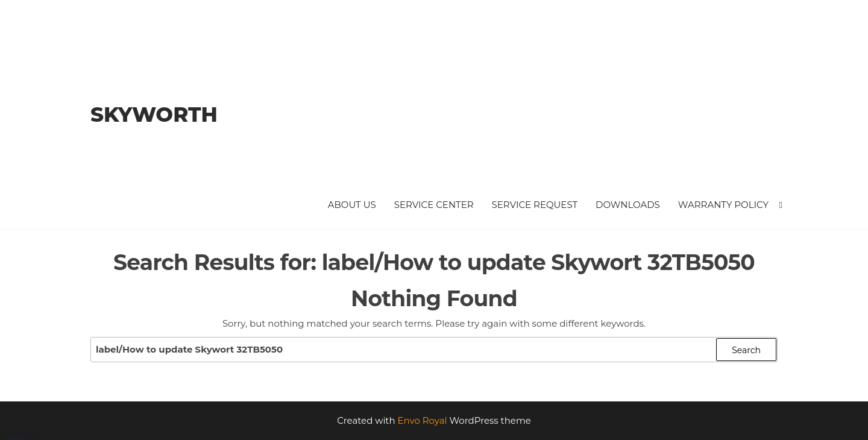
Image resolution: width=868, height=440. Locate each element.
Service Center (434, 205)
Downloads (628, 205)
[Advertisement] (501, 99)
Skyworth (154, 115)
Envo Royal (423, 420)
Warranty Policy (723, 205)
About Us (352, 205)
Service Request (535, 205)
